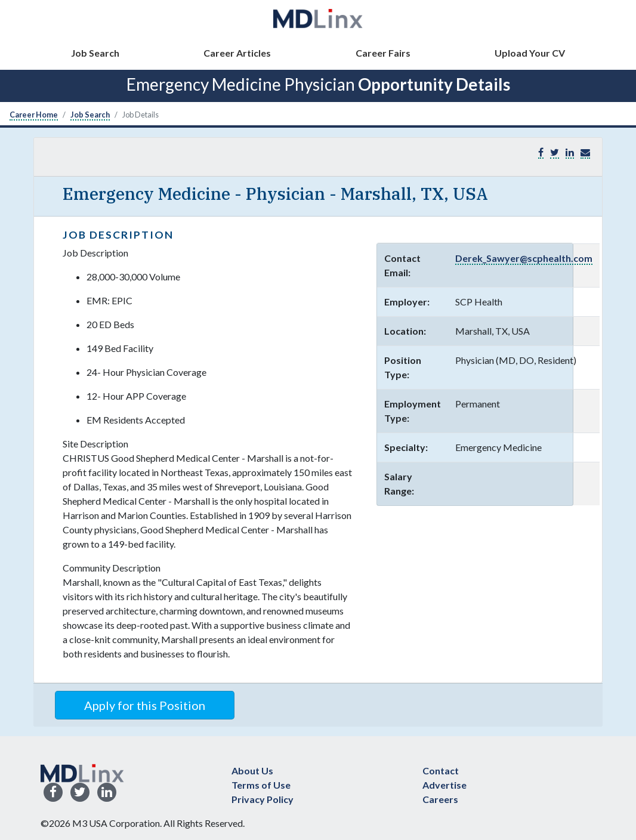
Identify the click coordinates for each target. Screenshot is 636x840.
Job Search (95, 53)
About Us (252, 770)
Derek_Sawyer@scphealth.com (524, 258)
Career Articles (237, 53)
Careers (440, 799)
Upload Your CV (530, 53)
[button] (585, 152)
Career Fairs (383, 53)
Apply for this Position (145, 705)
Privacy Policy (263, 799)
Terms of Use (261, 785)
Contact (441, 770)
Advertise (444, 785)
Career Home (34, 115)
